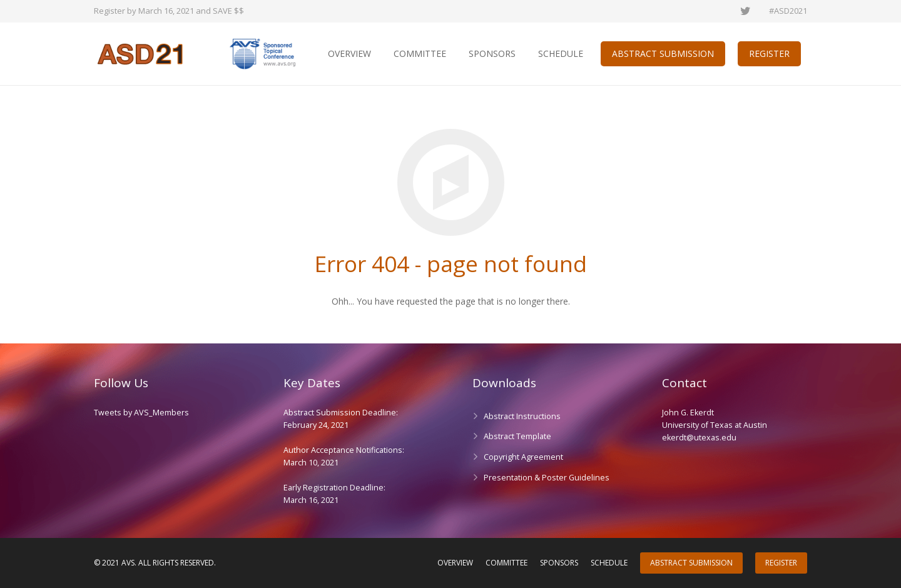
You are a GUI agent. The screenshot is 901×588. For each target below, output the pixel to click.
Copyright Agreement (523, 457)
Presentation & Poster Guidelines (547, 478)
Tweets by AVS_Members (141, 413)
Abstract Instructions (522, 416)
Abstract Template (517, 436)
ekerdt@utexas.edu (699, 438)
